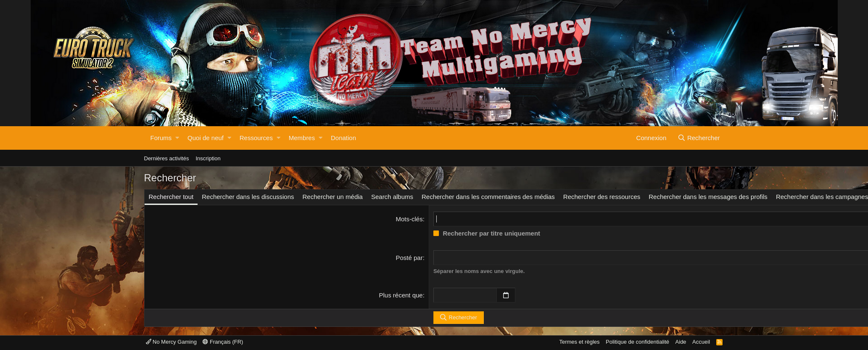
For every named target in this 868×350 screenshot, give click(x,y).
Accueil (701, 342)
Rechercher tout (171, 197)
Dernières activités (167, 158)
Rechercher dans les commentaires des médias (488, 197)
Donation (343, 138)
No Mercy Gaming (171, 342)
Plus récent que (401, 295)
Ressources (256, 138)
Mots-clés (409, 219)
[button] (177, 138)
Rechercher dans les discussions (248, 197)
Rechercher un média (333, 197)
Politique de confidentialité (637, 342)
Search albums (392, 197)
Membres (302, 138)
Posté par (409, 258)
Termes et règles (579, 342)
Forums (161, 138)
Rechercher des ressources (602, 197)
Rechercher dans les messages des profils (708, 197)
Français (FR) (223, 342)
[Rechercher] (699, 138)
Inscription (208, 158)
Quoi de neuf (206, 138)
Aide (681, 342)
